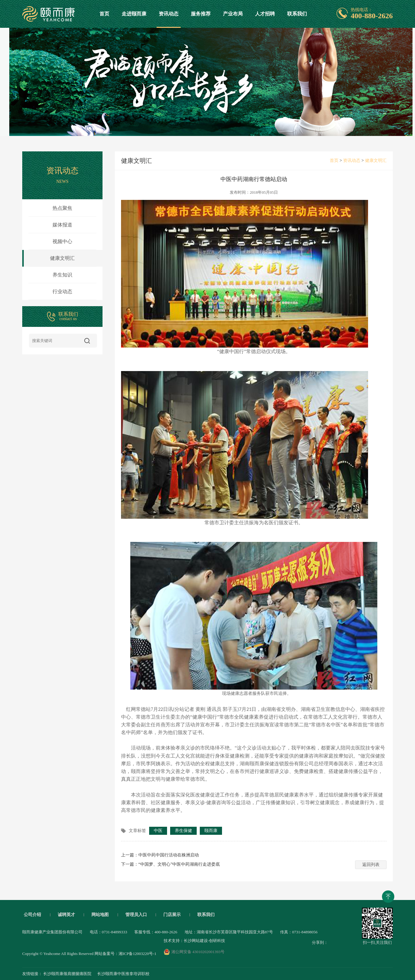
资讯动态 (169, 19)
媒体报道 (62, 225)
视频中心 (62, 241)
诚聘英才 (66, 915)
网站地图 (100, 915)
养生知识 (62, 275)
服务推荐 (201, 14)
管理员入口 (136, 915)
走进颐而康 (134, 14)
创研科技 (217, 941)
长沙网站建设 (196, 941)
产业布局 (233, 14)
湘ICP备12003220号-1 (137, 954)
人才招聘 (265, 14)
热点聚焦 (62, 208)
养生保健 (183, 831)
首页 (104, 14)
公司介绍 (32, 915)
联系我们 (297, 14)
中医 (158, 831)
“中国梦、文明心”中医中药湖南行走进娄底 (179, 864)
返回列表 (371, 865)
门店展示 (172, 915)
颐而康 (211, 831)
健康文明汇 (48, 258)
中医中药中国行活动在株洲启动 (169, 855)
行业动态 (62, 291)
